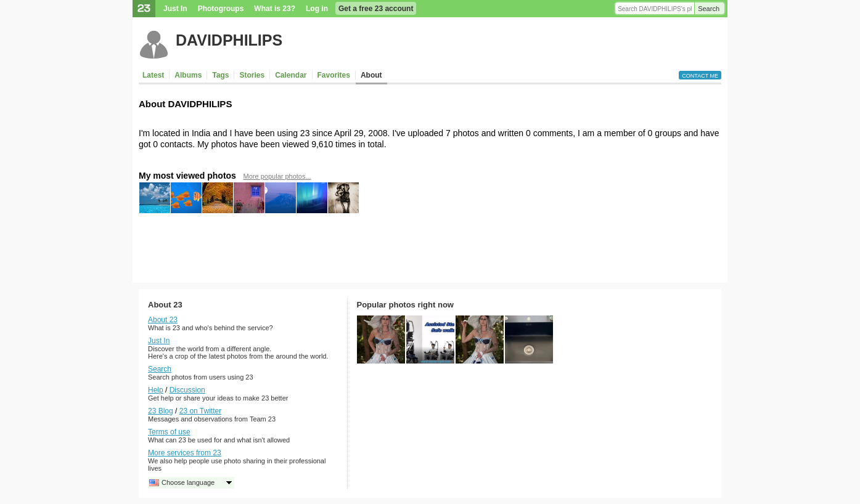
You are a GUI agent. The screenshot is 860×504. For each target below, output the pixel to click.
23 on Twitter (200, 411)
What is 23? (275, 9)
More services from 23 (185, 453)
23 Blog (161, 411)
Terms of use (169, 432)
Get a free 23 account (376, 9)
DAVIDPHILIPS (229, 40)
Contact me (700, 76)
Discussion (187, 390)
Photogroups (221, 9)
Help (156, 390)
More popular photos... (277, 176)
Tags (220, 75)
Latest (153, 75)
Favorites (334, 75)
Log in (317, 9)
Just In (175, 9)
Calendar (291, 75)
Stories (252, 75)
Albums (188, 75)
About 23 (163, 320)
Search (709, 9)
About (371, 75)
